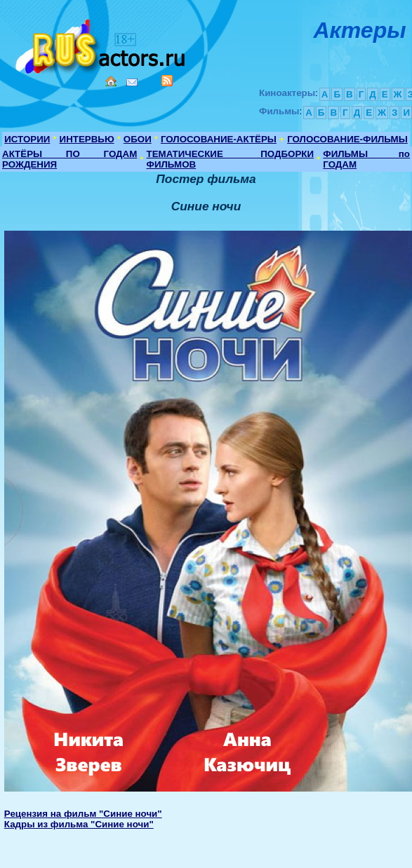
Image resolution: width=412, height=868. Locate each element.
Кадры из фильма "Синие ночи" (79, 824)
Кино (102, 44)
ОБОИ (138, 139)
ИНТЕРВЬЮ (87, 139)
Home (111, 81)
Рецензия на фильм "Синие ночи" (83, 814)
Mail (132, 82)
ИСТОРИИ (27, 139)
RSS (167, 81)
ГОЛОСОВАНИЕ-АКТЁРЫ (219, 139)
